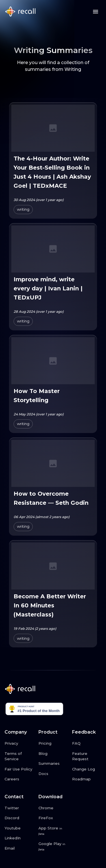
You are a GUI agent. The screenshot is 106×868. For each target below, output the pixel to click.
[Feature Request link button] (87, 756)
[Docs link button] (53, 774)
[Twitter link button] (19, 808)
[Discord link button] (19, 818)
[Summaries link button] (53, 764)
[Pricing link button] (53, 744)
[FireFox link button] (53, 818)
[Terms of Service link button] (19, 756)
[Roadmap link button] (87, 779)
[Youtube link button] (19, 828)
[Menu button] (96, 12)
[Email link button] (19, 848)
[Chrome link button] (53, 808)
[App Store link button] (53, 831)
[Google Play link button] (53, 847)
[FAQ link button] (87, 744)
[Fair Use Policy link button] (19, 769)
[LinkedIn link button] (19, 838)
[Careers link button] (19, 779)
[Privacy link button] (19, 744)
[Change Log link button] (87, 769)
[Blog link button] (53, 754)
